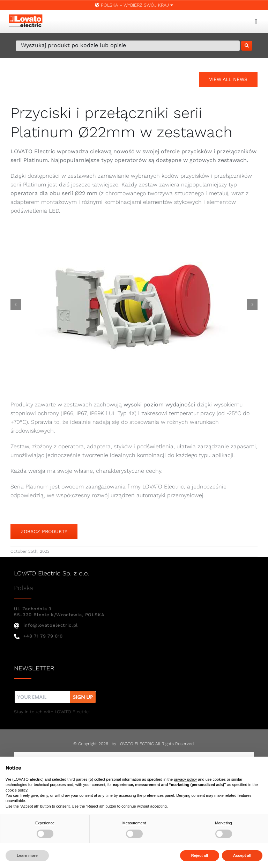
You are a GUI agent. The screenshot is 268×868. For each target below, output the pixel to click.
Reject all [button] (200, 855)
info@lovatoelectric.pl (46, 625)
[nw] (55, 692)
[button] (16, 304)
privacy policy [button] (185, 779)
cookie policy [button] (16, 790)
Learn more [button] (27, 855)
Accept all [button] (242, 855)
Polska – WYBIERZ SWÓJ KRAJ (134, 5)
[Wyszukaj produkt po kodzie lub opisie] (128, 46)
